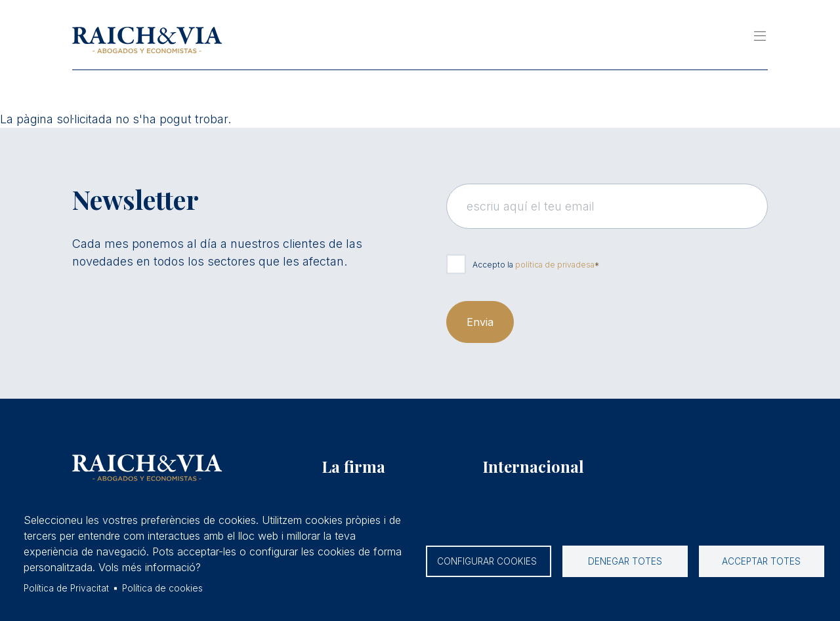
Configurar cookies (488, 561)
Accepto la (534, 265)
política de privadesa (555, 265)
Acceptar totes (761, 561)
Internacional (533, 466)
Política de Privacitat (66, 588)
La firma (353, 466)
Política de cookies (162, 588)
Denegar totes (625, 561)
